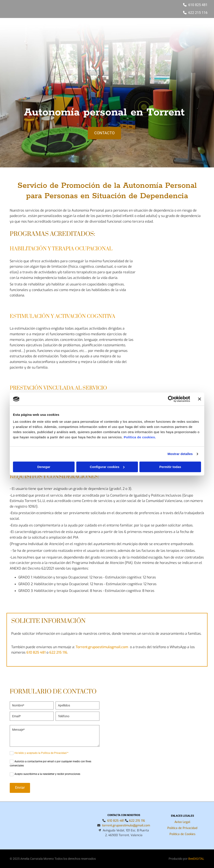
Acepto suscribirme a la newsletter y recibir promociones (47, 774)
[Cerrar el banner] (200, 399)
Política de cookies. (140, 437)
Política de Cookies (182, 834)
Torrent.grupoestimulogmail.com (102, 647)
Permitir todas (170, 467)
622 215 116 (58, 652)
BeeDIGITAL (196, 859)
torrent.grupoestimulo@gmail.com (126, 825)
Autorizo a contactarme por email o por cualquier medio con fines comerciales (50, 764)
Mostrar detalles (180, 454)
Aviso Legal (182, 822)
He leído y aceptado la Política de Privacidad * (41, 753)
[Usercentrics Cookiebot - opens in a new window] (171, 399)
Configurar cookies (107, 467)
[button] (104, 133)
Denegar (44, 467)
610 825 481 (198, 5)
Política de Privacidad (182, 828)
